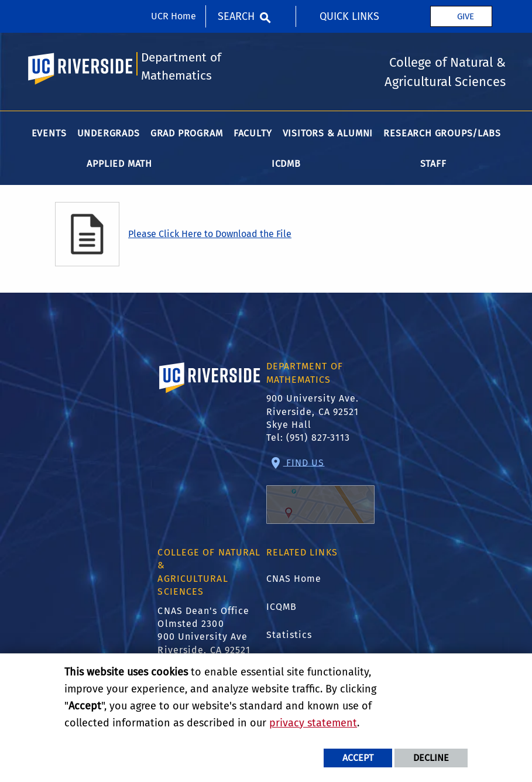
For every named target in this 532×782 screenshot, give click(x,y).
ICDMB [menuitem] (286, 164)
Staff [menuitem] (433, 164)
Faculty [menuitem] (253, 133)
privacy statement (313, 723)
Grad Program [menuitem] (187, 133)
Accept (358, 758)
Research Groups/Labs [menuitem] (442, 133)
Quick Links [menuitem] (349, 16)
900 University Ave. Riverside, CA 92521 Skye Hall (313, 411)
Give (466, 16)
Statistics (289, 635)
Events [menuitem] (49, 133)
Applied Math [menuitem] (119, 164)
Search (236, 16)
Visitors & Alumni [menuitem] (328, 133)
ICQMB (282, 607)
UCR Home (174, 16)
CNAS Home (294, 579)
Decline (431, 758)
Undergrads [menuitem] (109, 133)
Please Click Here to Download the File (210, 234)
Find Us (320, 490)
